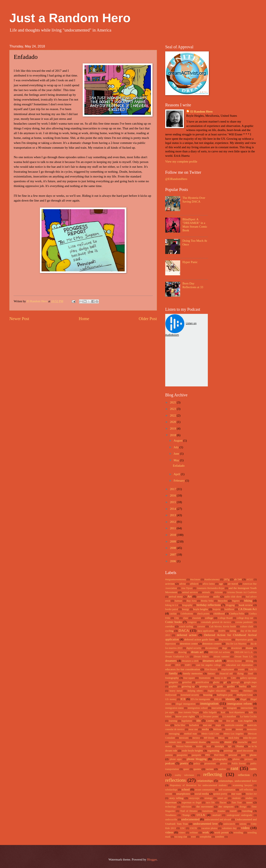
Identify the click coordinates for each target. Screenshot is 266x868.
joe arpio (170, 712)
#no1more (195, 580)
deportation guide (244, 640)
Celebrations (187, 614)
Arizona (218, 592)
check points (203, 614)
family (173, 673)
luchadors (194, 725)
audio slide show (233, 597)
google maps (250, 682)
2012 (173, 522)
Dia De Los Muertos (236, 644)
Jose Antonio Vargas (189, 712)
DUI (178, 665)
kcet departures (237, 712)
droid (168, 665)
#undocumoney (212, 580)
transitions (208, 811)
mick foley (234, 738)
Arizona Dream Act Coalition (242, 592)
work (206, 832)
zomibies (220, 837)
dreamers (171, 661)
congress (192, 622)
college (209, 618)
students (236, 798)
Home (84, 319)
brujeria (217, 609)
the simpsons (226, 807)
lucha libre (180, 725)
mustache (243, 742)
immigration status (174, 708)
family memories (193, 673)
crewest (201, 627)
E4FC (188, 665)
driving (249, 661)
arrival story (176, 597)
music (228, 742)
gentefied (187, 682)
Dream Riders (201, 657)
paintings (228, 751)
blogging (230, 605)
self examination (227, 790)
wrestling (238, 833)
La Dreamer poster (209, 717)
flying (240, 674)
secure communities (205, 790)
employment (228, 670)
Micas (221, 738)
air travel (233, 584)
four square (189, 678)
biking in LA (172, 605)
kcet (223, 712)
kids (251, 712)
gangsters (173, 682)
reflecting (213, 774)
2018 (173, 435)
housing (208, 695)
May (177, 460)
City (177, 618)
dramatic (169, 652)
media (205, 729)
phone (253, 755)
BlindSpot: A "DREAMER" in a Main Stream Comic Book (195, 225)
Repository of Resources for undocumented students (198, 785)
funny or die (221, 678)
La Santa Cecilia (248, 717)
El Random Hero (201, 112)
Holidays (248, 691)
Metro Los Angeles (234, 734)
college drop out (245, 618)
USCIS (193, 828)
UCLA (201, 815)
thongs (243, 807)
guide (220, 687)
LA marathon (229, 717)
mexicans (184, 738)
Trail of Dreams (189, 811)
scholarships (171, 790)
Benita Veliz (207, 601)
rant (235, 768)
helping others (195, 691)
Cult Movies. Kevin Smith (222, 627)
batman (178, 601)
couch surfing (186, 627)
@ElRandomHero (176, 179)
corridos (170, 626)
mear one (193, 729)
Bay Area (192, 601)
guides (231, 686)
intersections (247, 708)
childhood (219, 614)
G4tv (234, 678)
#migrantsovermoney (176, 580)
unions (243, 824)
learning (173, 721)
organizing (213, 751)
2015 (173, 502)
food (251, 674)
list (220, 721)
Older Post (148, 319)
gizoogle (236, 682)
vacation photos (209, 828)
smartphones (183, 794)
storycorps (194, 798)
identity (230, 699)
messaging (174, 734)
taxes (249, 802)
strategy (209, 798)
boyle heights (201, 609)
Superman (171, 802)
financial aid (226, 674)
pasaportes (182, 755)
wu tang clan (181, 837)
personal (233, 755)
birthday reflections (209, 605)
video (245, 828)
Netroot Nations (184, 746)
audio (216, 597)
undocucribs (171, 820)
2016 (173, 495)
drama (249, 648)
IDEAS (218, 699)
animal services (190, 592)
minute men (175, 742)
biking (248, 601)
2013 (173, 515)
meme (229, 729)
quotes (197, 769)
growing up (188, 686)
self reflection (246, 790)
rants (253, 769)
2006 (173, 561)
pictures (249, 759)
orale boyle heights (192, 751)
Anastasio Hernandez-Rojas (211, 588)
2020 (173, 422)
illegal (243, 699)
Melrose (217, 729)
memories (252, 729)
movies (215, 742)
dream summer (222, 657)
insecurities (217, 708)
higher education (217, 691)
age (221, 584)
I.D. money (171, 699)
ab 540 (238, 579)
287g (227, 579)
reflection (244, 775)
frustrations (205, 678)
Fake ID (253, 670)
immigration (209, 703)
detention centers (212, 644)
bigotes (236, 601)
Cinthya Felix (237, 614)
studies (249, 798)
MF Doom (209, 738)
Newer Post (19, 319)
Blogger (152, 860)
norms (199, 746)
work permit (221, 832)
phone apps (176, 759)
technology (171, 807)
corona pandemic (244, 622)
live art (230, 721)
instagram (232, 708)
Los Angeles (245, 721)
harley (243, 686)
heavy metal (176, 691)
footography (172, 678)
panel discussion (245, 751)
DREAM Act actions (219, 652)
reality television (185, 775)
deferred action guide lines (199, 639)
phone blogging (197, 759)
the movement (205, 807)
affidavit (194, 584)
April (177, 474)
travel (233, 811)
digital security (194, 648)
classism (197, 618)
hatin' (254, 687)
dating (233, 631)
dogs (225, 648)
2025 (173, 402)
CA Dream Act (248, 609)
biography (187, 605)
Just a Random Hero (70, 18)
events (241, 670)
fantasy (211, 674)
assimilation (203, 597)
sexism (169, 794)
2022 (173, 415)
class (185, 618)
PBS (208, 755)
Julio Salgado (210, 712)
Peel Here (219, 755)
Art (190, 596)
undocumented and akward (218, 820)
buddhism (229, 609)
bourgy (186, 609)
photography (220, 759)
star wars (236, 794)
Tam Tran (237, 803)
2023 (173, 409)
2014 (173, 509)
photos (236, 759)
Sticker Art (251, 794)
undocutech (229, 824)
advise (182, 584)
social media (202, 794)
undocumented (190, 819)
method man (190, 734)
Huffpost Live (245, 695)
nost (209, 746)
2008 (173, 548)
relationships (205, 781)
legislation (187, 721)
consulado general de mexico (216, 622)
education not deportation (239, 665)
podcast (170, 763)
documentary (212, 648)
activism (170, 584)
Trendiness (171, 815)
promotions (210, 764)
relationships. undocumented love (238, 781)
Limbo (210, 721)
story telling (176, 798)
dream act (197, 652)
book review (246, 605)
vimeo (182, 833)
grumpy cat (206, 686)
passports (196, 755)
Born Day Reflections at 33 (193, 285)
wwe (193, 837)
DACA (184, 630)
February (179, 481)
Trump (186, 815)
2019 (173, 429)
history (235, 691)
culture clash (247, 627)
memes (239, 729)
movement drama (196, 742)
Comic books (174, 622)
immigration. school (198, 708)
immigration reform (240, 704)
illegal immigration (186, 704)
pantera (169, 755)
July (176, 447)
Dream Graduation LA (177, 657)
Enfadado (179, 466)
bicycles (222, 601)
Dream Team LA (244, 657)
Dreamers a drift (190, 661)
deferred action (187, 635)
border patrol (172, 609)
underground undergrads (240, 815)
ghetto (216, 682)
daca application (206, 631)
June (177, 454)
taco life (210, 803)
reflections (175, 780)
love (168, 725)
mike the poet (250, 738)
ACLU (250, 580)
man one (207, 725)
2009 (173, 541)
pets (243, 755)
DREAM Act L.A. (244, 652)
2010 (173, 535)
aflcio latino (209, 584)
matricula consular (234, 725)
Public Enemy (239, 764)
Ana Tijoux (187, 588)
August (178, 441)
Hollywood (171, 695)
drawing (182, 652)
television (186, 807)
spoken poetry (220, 794)
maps (218, 725)
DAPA (222, 631)
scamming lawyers (242, 785)
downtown (236, 648)
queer (186, 769)
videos (169, 832)
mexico (196, 738)
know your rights (185, 716)
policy (197, 764)
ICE (183, 699)
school (186, 789)
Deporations (225, 640)
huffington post (225, 695)
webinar (194, 833)
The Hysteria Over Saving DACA (194, 200)
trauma (221, 811)
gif (225, 682)
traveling (247, 811)
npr (230, 746)
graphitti (173, 687)
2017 (173, 489)
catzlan (173, 614)
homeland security (190, 695)
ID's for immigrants (200, 699)
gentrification (202, 682)
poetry (184, 763)
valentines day (229, 828)
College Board (225, 618)
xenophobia (205, 837)
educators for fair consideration (183, 669)
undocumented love (206, 824)
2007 (173, 555)
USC (183, 828)
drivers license (234, 661)
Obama (240, 746)
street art (222, 798)
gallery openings (248, 678)
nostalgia (219, 746)
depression (170, 644)
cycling (169, 631)
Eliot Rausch (211, 670)
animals (206, 592)
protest (224, 764)
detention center (189, 644)
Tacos (223, 802)
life (199, 721)
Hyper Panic (190, 262)
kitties (168, 717)
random (222, 769)
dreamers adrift (212, 661)
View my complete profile (181, 161)
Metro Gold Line (210, 734)
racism (210, 769)
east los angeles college (209, 665)
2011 (173, 528)
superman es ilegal (191, 803)
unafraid (216, 815)
